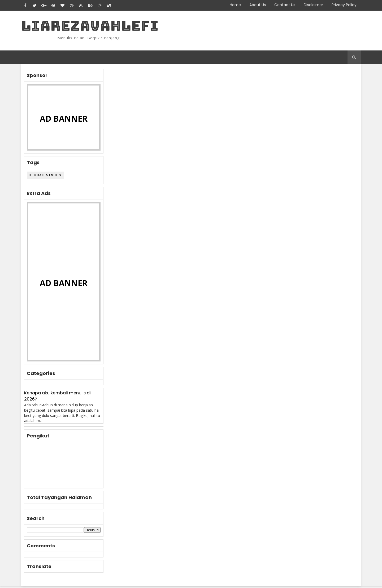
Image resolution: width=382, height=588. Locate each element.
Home (231, 5)
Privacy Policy (340, 5)
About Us (254, 5)
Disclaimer (309, 5)
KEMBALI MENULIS (49, 177)
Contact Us (281, 5)
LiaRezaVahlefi (94, 27)
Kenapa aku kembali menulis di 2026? (61, 398)
